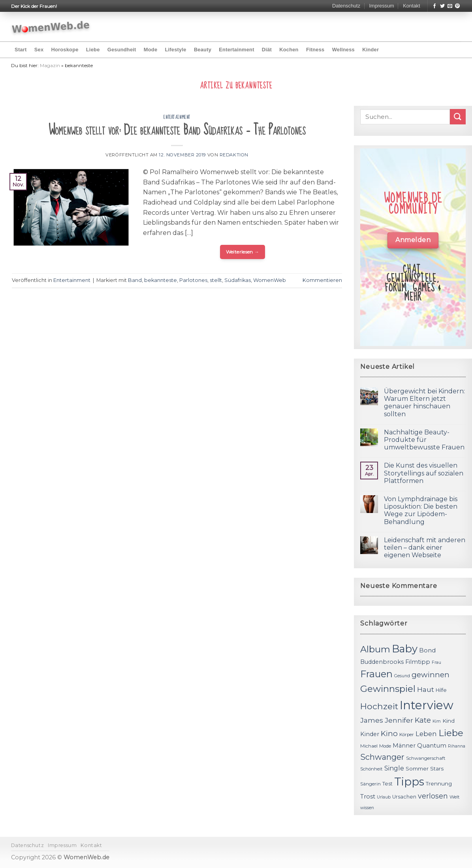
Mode (150, 50)
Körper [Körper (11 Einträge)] (407, 735)
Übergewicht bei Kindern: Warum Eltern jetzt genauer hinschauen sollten (424, 403)
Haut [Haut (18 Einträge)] (426, 689)
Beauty (203, 50)
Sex (39, 50)
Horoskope (65, 50)
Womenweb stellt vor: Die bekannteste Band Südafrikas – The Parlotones (177, 130)
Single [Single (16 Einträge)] (394, 768)
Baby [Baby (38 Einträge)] (405, 649)
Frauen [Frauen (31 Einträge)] (376, 674)
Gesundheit (122, 50)
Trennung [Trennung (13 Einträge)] (439, 783)
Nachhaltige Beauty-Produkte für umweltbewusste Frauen (424, 440)
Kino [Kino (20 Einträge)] (389, 734)
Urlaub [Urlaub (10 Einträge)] (384, 797)
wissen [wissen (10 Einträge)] (367, 808)
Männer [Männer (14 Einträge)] (404, 746)
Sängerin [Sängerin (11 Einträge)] (370, 784)
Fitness (315, 50)
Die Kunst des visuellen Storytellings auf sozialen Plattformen (424, 473)
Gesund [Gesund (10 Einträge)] (402, 676)
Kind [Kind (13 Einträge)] (448, 721)
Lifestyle (175, 50)
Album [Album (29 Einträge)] (375, 649)
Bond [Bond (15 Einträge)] (427, 650)
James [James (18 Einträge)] (372, 720)
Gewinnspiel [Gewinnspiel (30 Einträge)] (388, 689)
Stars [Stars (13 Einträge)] (437, 768)
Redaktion (234, 155)
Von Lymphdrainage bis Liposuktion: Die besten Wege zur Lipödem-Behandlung (421, 510)
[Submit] (458, 117)
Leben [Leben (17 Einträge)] (426, 734)
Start (21, 50)
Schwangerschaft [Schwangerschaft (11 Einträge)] (426, 758)
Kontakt (411, 6)
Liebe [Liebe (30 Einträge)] (451, 733)
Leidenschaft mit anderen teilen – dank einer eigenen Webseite (425, 548)
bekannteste (161, 280)
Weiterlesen (243, 252)
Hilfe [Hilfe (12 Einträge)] (441, 690)
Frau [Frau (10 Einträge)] (436, 662)
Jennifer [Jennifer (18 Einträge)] (399, 720)
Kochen (289, 50)
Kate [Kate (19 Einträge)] (423, 720)
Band (135, 280)
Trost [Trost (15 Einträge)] (368, 796)
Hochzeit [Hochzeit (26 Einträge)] (379, 706)
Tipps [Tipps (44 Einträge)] (409, 782)
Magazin (50, 65)
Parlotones (193, 280)
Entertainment (236, 50)
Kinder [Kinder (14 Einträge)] (370, 734)
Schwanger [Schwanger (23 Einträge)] (382, 757)
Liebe (93, 50)
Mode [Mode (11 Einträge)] (385, 746)
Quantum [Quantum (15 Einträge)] (432, 745)
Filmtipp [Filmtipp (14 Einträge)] (418, 662)
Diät (267, 50)
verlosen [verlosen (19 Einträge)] (433, 796)
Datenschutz (346, 6)
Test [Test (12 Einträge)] (387, 784)
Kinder (370, 50)
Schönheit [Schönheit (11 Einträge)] (371, 769)
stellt (216, 280)
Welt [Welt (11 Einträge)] (455, 797)
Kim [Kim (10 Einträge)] (437, 721)
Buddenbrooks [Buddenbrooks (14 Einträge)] (382, 662)
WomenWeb (270, 280)
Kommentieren (322, 280)
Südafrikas (238, 280)
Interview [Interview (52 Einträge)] (427, 705)
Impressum (381, 6)
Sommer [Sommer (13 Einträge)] (417, 768)
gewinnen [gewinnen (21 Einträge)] (431, 675)
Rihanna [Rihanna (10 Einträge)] (457, 746)
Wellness (343, 50)
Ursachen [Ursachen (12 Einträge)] (404, 797)
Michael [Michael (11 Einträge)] (369, 746)
